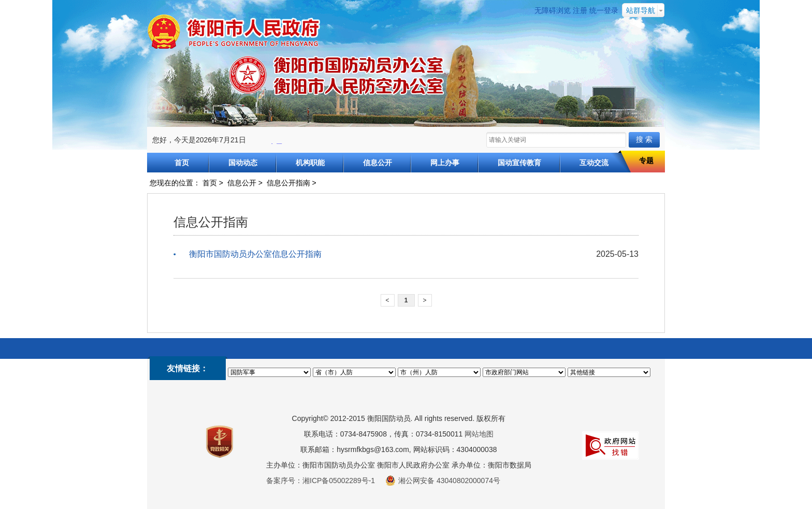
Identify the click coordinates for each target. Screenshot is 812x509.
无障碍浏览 (553, 10)
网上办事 (445, 163)
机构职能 (310, 163)
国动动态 (243, 163)
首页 (182, 163)
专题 (646, 161)
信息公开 (378, 163)
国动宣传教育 (519, 163)
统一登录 (604, 10)
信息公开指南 (288, 183)
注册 (580, 10)
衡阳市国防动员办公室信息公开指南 (255, 254)
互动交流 (594, 163)
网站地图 (479, 434)
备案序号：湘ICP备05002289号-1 (321, 481)
